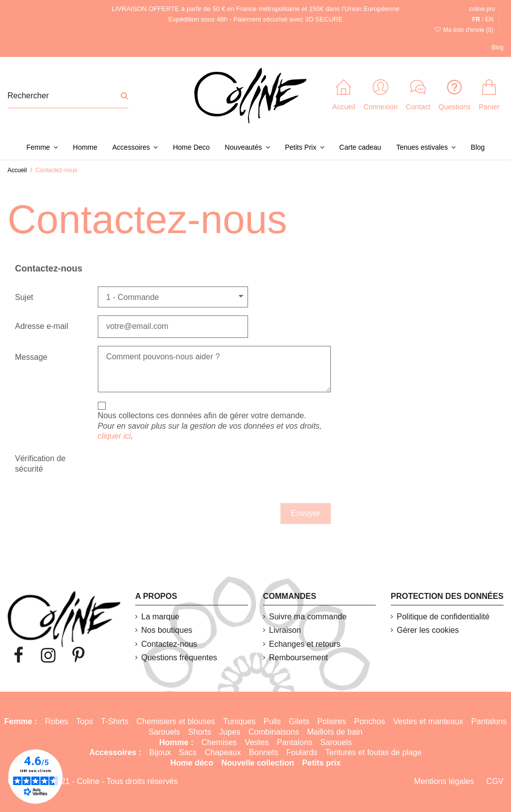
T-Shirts (115, 721)
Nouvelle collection (258, 763)
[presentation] (165, 473)
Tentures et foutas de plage (374, 752)
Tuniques (239, 721)
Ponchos (370, 721)
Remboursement (298, 658)
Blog (498, 47)
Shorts (200, 732)
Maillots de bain (335, 732)
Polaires (332, 721)
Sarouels (164, 732)
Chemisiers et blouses (175, 721)
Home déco (192, 763)
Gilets (299, 721)
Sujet (24, 297)
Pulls (272, 721)
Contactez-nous (169, 644)
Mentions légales (444, 781)
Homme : (176, 742)
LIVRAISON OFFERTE (145, 9)
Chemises (219, 742)
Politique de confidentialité (443, 617)
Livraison (285, 630)
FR (476, 19)
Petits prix (321, 763)
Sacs (188, 752)
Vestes (257, 742)
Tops (85, 721)
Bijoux (160, 752)
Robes (56, 721)
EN (489, 19)
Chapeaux (223, 752)
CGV (495, 781)
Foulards (302, 752)
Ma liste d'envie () (465, 30)
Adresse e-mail (42, 326)
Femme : (21, 721)
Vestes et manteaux (428, 721)
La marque (160, 617)
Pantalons (489, 721)
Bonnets (264, 752)
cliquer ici (115, 436)
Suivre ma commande (308, 617)
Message (31, 357)
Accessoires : (115, 752)
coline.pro (482, 9)
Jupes (230, 732)
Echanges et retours (305, 644)
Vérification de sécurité (40, 464)
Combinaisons (274, 732)
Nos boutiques (167, 630)
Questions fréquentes (179, 658)
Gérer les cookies (428, 630)
